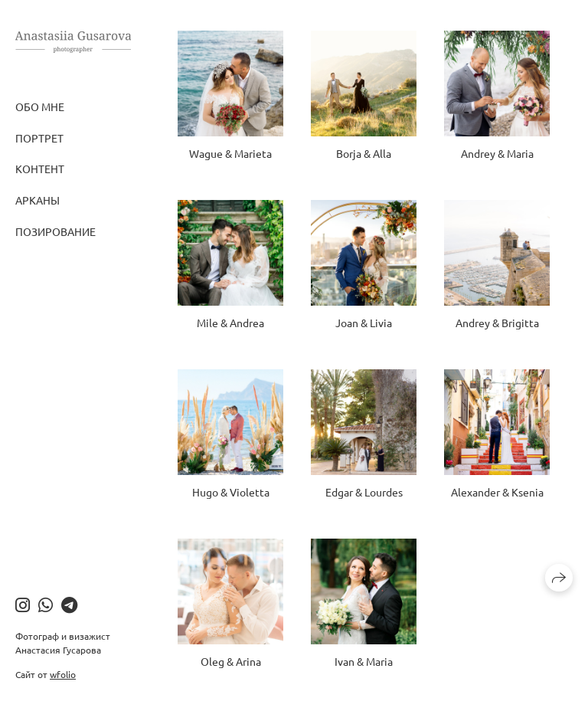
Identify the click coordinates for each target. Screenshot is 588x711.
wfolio (63, 674)
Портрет (39, 138)
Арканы (38, 200)
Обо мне (40, 106)
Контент (40, 169)
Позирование (56, 231)
